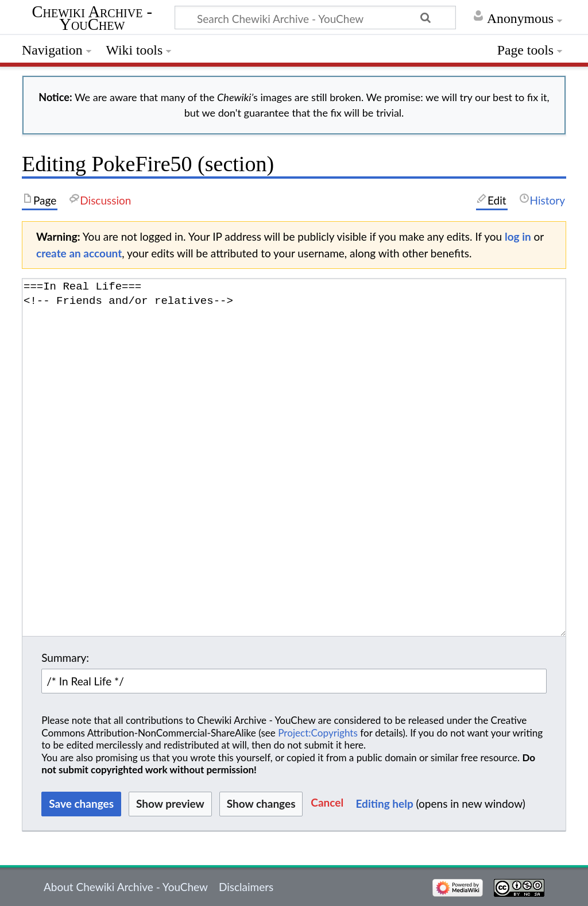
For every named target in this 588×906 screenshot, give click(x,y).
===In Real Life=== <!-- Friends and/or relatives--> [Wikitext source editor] (294, 457)
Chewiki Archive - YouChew (92, 19)
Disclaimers (246, 887)
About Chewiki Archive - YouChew (126, 887)
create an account (79, 253)
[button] (327, 804)
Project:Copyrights (318, 733)
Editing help (385, 803)
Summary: (65, 658)
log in (518, 236)
